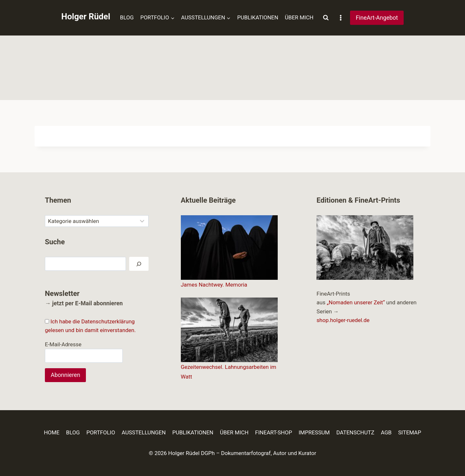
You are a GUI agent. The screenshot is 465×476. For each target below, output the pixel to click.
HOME (52, 432)
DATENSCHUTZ (356, 432)
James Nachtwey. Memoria (214, 285)
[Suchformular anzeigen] (326, 18)
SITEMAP (410, 432)
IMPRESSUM (314, 432)
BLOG (127, 17)
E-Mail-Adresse (63, 344)
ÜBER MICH (299, 17)
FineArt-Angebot (377, 18)
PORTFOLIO (101, 432)
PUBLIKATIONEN (258, 17)
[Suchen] (139, 264)
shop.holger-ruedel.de (343, 320)
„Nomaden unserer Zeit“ (356, 302)
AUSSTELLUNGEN (144, 432)
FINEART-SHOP (274, 432)
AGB (386, 432)
